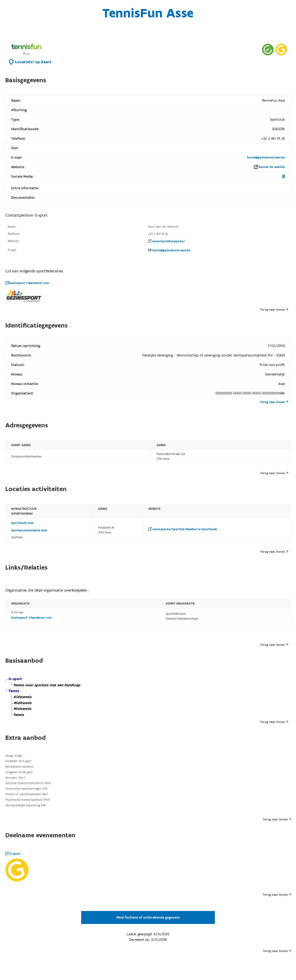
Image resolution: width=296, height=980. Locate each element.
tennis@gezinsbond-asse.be (266, 158)
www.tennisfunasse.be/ (168, 241)
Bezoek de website (272, 167)
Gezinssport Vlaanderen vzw (27, 283)
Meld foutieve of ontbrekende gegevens (148, 917)
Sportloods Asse (22, 523)
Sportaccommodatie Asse (29, 530)
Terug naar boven (274, 310)
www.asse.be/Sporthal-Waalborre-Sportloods (183, 529)
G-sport (13, 854)
